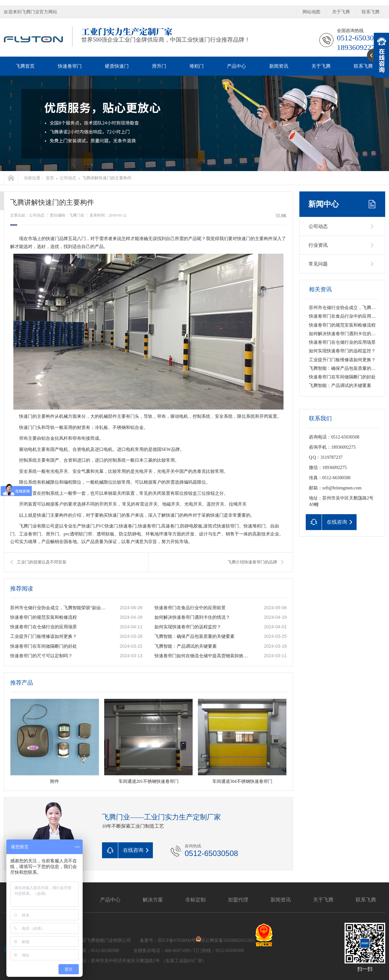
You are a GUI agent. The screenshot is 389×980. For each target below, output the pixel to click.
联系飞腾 (371, 12)
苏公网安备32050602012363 (228, 940)
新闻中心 (324, 204)
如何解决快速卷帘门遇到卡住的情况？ (192, 617)
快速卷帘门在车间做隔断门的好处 (44, 646)
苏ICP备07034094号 (177, 940)
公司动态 (68, 178)
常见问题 (318, 264)
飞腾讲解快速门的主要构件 (107, 178)
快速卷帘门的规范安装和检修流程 (44, 617)
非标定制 (195, 900)
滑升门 (159, 66)
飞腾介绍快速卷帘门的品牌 (252, 562)
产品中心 (236, 66)
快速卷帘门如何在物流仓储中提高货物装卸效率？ (202, 656)
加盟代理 (238, 900)
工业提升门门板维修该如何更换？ (44, 636)
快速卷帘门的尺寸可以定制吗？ (41, 656)
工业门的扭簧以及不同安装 (42, 562)
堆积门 (197, 66)
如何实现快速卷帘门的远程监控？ (188, 627)
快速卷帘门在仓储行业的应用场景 (44, 627)
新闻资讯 (279, 66)
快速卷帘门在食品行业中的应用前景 (190, 608)
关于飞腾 (341, 12)
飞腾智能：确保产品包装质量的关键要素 (194, 636)
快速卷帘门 (70, 66)
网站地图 (311, 12)
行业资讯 (318, 245)
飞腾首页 (25, 66)
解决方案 (153, 900)
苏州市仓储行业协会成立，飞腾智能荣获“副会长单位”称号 (58, 608)
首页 (50, 178)
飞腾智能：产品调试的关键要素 (186, 646)
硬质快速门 (117, 66)
